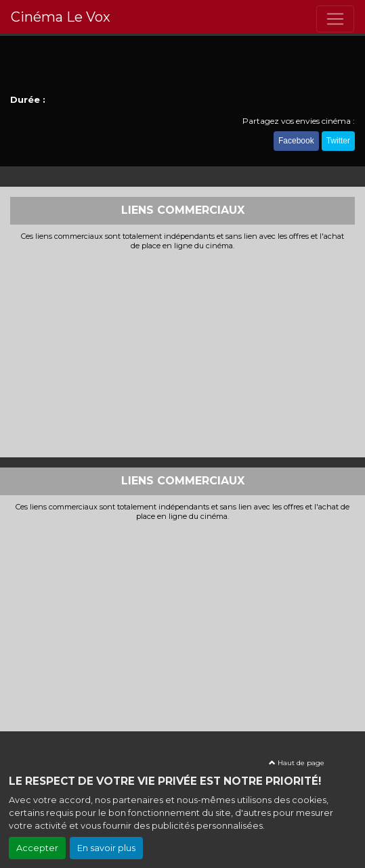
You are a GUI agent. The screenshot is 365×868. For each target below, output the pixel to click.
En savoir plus (106, 848)
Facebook (296, 141)
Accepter (37, 848)
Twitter (338, 141)
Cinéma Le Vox (61, 17)
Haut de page (297, 763)
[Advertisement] (182, 352)
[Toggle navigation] (335, 19)
